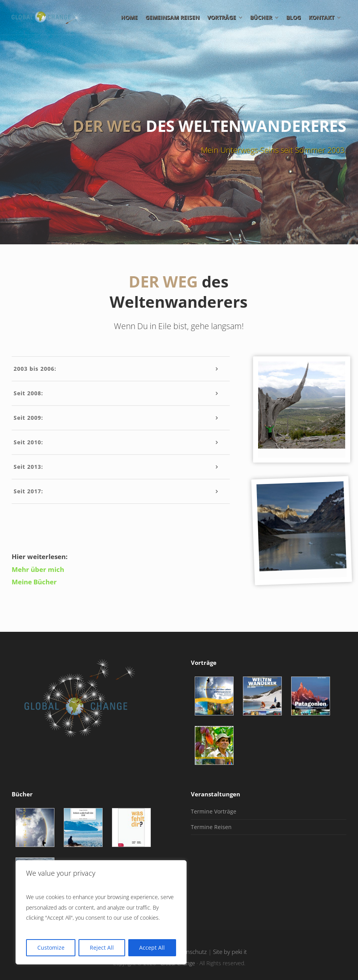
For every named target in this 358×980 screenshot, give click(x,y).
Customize (51, 948)
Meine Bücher (34, 582)
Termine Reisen (211, 827)
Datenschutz (190, 952)
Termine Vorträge (214, 811)
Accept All (152, 948)
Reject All (102, 948)
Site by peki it (230, 952)
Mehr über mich (38, 569)
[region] (101, 912)
